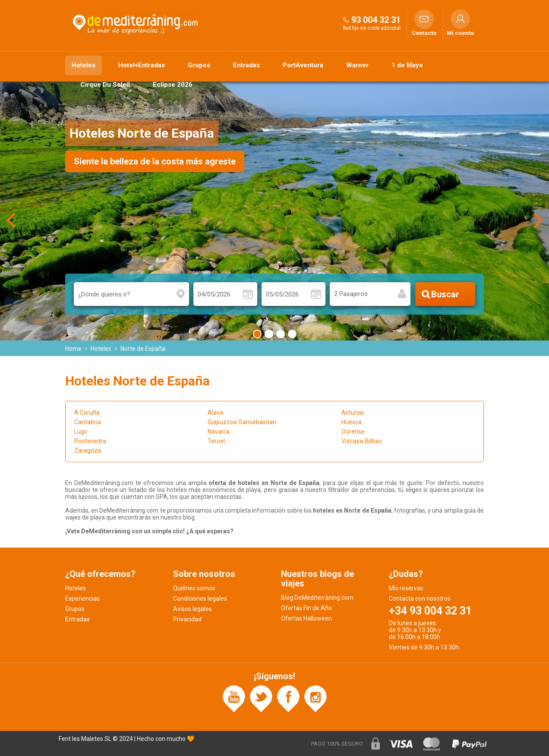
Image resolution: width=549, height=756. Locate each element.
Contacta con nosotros (420, 598)
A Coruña (87, 413)
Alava (215, 413)
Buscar (445, 294)
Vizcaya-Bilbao (362, 441)
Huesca (352, 422)
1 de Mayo (407, 65)
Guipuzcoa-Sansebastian (242, 422)
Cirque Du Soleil (105, 85)
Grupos (199, 65)
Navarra (218, 432)
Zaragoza (88, 450)
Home (73, 349)
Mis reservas (406, 588)
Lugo (81, 432)
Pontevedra (90, 441)
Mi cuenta (460, 33)
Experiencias (82, 598)
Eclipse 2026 (173, 85)
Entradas (246, 65)
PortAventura (303, 65)
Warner (357, 65)
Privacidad (187, 619)
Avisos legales (192, 609)
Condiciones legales (200, 598)
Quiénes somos (194, 588)
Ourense (353, 432)
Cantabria (88, 422)
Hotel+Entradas (142, 65)
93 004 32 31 (376, 20)
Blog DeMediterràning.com (317, 598)
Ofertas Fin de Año (306, 608)
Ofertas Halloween (306, 618)
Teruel (216, 441)
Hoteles (84, 65)
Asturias (353, 413)
